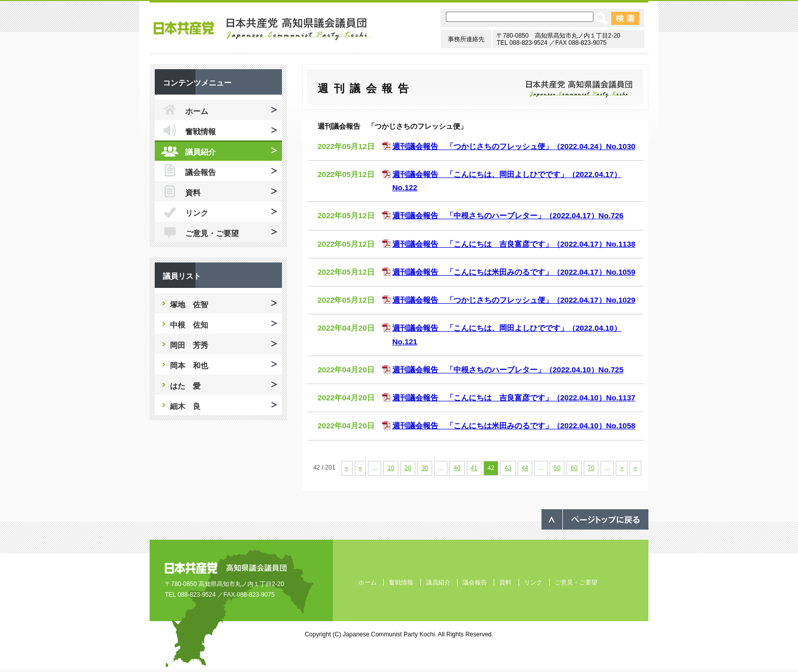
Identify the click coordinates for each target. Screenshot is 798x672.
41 (474, 468)
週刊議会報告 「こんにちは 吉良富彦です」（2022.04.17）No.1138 (514, 244)
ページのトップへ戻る (595, 519)
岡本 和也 (189, 366)
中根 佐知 (189, 325)
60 (574, 468)
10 (391, 468)
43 (508, 468)
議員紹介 (201, 152)
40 (457, 468)
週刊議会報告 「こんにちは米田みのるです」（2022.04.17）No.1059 (514, 272)
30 (425, 468)
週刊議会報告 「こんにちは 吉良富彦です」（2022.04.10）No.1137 (514, 398)
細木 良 (185, 406)
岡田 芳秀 (189, 345)
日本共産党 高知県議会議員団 (264, 29)
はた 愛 (185, 386)
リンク (197, 213)
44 (525, 468)
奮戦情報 (201, 132)
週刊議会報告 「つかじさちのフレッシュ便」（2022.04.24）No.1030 (514, 146)
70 (591, 468)
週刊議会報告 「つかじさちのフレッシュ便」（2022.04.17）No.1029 (514, 300)
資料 (193, 193)
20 (408, 468)
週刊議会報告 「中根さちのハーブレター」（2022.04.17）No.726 (508, 215)
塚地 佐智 (189, 304)
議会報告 (201, 172)
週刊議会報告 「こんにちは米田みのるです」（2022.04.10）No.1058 (514, 426)
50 (557, 468)
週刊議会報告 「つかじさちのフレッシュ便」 (392, 126)
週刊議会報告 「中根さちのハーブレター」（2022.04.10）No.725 (508, 370)
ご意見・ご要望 (212, 233)
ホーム (197, 111)
